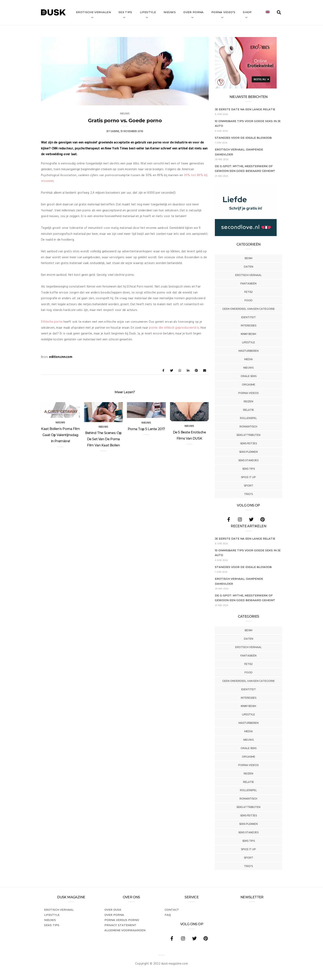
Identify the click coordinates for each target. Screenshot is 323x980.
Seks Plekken (248, 452)
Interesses (249, 325)
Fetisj (248, 292)
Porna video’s (223, 12)
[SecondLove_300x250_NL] (246, 235)
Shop (247, 12)
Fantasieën (248, 283)
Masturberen (249, 351)
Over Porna (193, 12)
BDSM (249, 258)
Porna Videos (248, 393)
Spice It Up (248, 477)
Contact (172, 910)
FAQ (168, 915)
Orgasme (249, 385)
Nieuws (170, 12)
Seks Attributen (248, 435)
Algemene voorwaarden (125, 930)
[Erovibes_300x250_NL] (246, 88)
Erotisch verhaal (248, 275)
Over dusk (113, 910)
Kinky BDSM (248, 334)
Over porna (114, 915)
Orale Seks (249, 376)
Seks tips (249, 469)
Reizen (248, 401)
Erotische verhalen (93, 12)
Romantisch (248, 427)
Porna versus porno (122, 920)
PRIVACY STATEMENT (120, 925)
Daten (249, 267)
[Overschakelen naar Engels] (268, 12)
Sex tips (125, 12)
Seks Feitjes (249, 443)
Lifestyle (148, 12)
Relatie (249, 410)
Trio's (248, 494)
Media (249, 359)
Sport (249, 486)
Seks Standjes (248, 460)
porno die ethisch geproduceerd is (174, 328)
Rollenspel (248, 418)
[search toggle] (279, 12)
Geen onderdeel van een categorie (249, 309)
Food (249, 300)
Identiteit (249, 317)
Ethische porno (52, 322)
